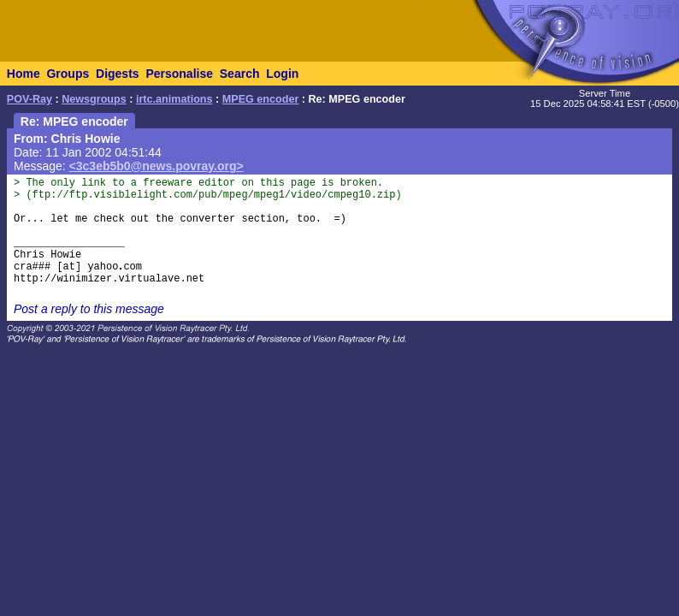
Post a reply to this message (89, 309)
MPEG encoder (261, 99)
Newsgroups (94, 99)
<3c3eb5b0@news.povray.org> (156, 166)
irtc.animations (174, 99)
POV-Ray (30, 99)
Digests (118, 74)
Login (282, 74)
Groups (68, 74)
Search (240, 74)
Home (24, 74)
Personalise (179, 74)
